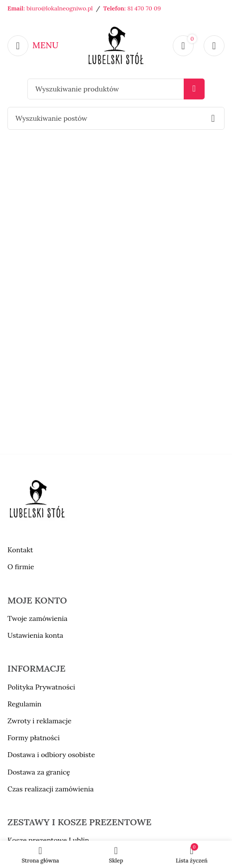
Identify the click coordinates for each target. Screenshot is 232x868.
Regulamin (24, 704)
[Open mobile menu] (33, 46)
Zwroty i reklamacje (39, 721)
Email (15, 8)
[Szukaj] (116, 89)
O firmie (21, 567)
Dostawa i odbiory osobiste (51, 755)
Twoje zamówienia (37, 618)
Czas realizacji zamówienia (51, 789)
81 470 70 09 (144, 8)
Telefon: (115, 8)
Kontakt (20, 550)
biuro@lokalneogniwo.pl (59, 8)
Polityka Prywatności (41, 687)
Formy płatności (34, 738)
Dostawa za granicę (39, 772)
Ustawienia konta (35, 635)
